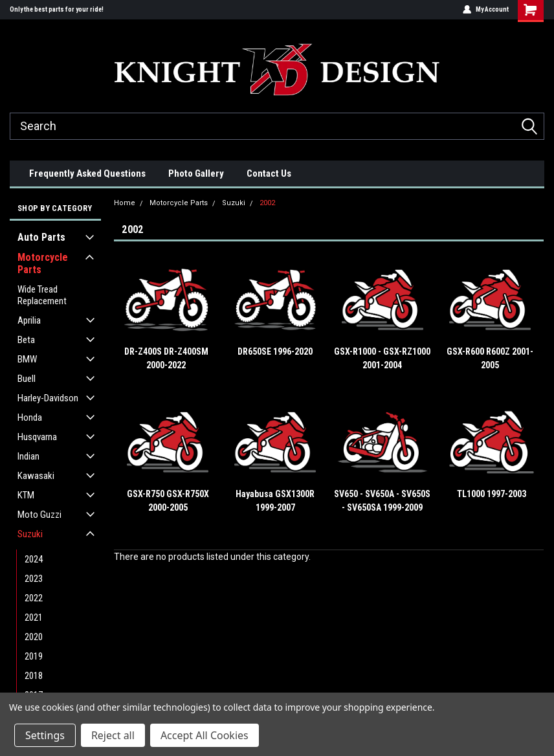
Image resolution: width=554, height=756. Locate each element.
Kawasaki (36, 476)
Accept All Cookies (205, 735)
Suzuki (30, 534)
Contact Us (269, 173)
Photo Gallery (196, 173)
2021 (34, 617)
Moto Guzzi (39, 515)
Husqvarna (37, 437)
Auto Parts (41, 237)
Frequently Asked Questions (87, 173)
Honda (30, 417)
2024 (34, 559)
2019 (34, 656)
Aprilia (29, 320)
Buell (27, 379)
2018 (34, 676)
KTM (26, 495)
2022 (34, 598)
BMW (27, 359)
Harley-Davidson (48, 398)
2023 (34, 579)
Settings (45, 735)
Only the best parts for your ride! (57, 9)
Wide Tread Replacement (42, 295)
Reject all (113, 735)
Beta (26, 340)
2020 (34, 637)
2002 (267, 203)
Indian (28, 456)
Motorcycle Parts (43, 263)
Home (125, 203)
